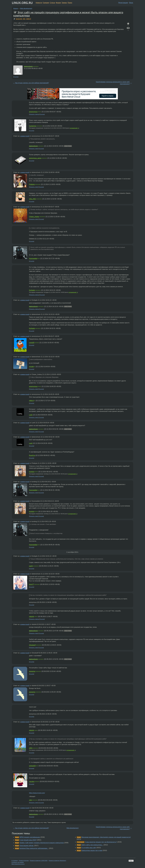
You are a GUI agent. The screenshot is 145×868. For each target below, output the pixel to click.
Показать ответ (34, 149)
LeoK (31, 415)
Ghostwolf (32, 645)
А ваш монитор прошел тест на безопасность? (101, 842)
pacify (31, 566)
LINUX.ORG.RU (22, 3)
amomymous (33, 112)
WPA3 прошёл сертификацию (30, 837)
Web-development (26, 8)
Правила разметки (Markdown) (57, 861)
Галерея (46, 3)
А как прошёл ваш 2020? (28, 840)
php (24, 19)
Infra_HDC (33, 199)
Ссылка (16, 77)
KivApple (32, 290)
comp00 (32, 343)
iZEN (31, 748)
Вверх (131, 861)
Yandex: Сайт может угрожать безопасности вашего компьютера (42, 843)
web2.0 (29, 19)
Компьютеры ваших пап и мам (92, 850)
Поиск (70, 3)
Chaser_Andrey (34, 217)
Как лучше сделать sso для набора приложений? (32, 83)
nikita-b (31, 401)
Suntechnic (33, 126)
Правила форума (24, 861)
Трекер (64, 3)
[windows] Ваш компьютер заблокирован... (34, 848)
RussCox (32, 455)
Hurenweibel (33, 259)
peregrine (32, 671)
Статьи (52, 3)
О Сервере (15, 861)
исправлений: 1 (74, 128)
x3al (30, 800)
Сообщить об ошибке (18, 862)
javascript (19, 19)
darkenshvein (28, 66)
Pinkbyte (32, 184)
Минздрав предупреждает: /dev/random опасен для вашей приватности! (106, 837)
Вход (131, 3)
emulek (31, 367)
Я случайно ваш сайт (89, 848)
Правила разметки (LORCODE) (39, 861)
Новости (39, 3)
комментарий (25, 136)
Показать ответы (34, 114)
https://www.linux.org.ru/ (18, 864)
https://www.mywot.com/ (37, 793)
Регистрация (123, 3)
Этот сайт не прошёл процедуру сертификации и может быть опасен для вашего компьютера (68, 14)
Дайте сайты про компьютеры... (92, 845)
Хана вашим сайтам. (27, 846)
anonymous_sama (35, 158)
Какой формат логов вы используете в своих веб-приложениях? (113, 83)
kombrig (32, 472)
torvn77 (31, 584)
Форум (58, 3)
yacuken (32, 782)
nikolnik (31, 617)
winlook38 (32, 766)
